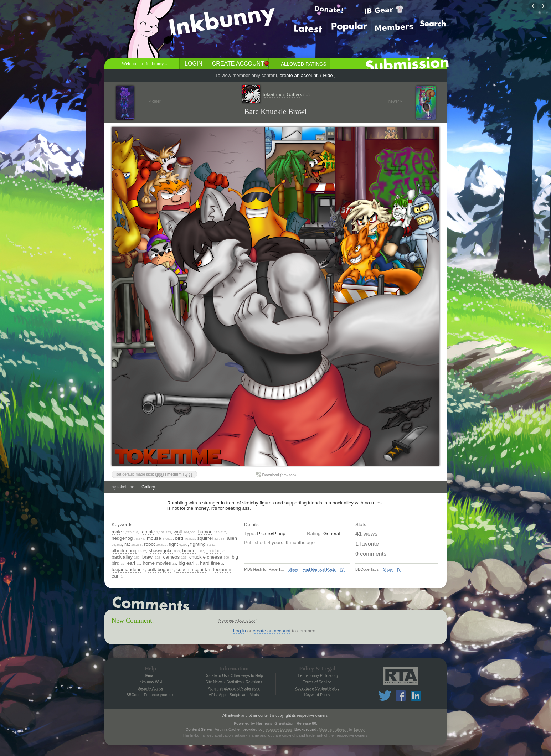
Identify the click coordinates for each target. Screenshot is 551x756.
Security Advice (151, 688)
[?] (343, 569)
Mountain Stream (333, 729)
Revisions (254, 682)
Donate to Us (216, 675)
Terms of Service (317, 682)
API (212, 695)
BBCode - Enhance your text (150, 695)
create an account (299, 75)
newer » (395, 101)
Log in (240, 631)
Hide (328, 75)
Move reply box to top (237, 620)
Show (293, 569)
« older (155, 101)
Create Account (238, 64)
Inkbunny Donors (278, 729)
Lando (359, 729)
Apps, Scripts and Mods (239, 695)
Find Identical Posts (319, 569)
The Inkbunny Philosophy (317, 675)
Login (194, 64)
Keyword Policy (317, 695)
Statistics (234, 682)
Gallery (148, 487)
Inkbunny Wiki (150, 682)
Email (150, 675)
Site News (214, 682)
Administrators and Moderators (234, 688)
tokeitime (126, 487)
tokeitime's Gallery (286, 95)
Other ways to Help (247, 675)
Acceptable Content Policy (317, 688)
